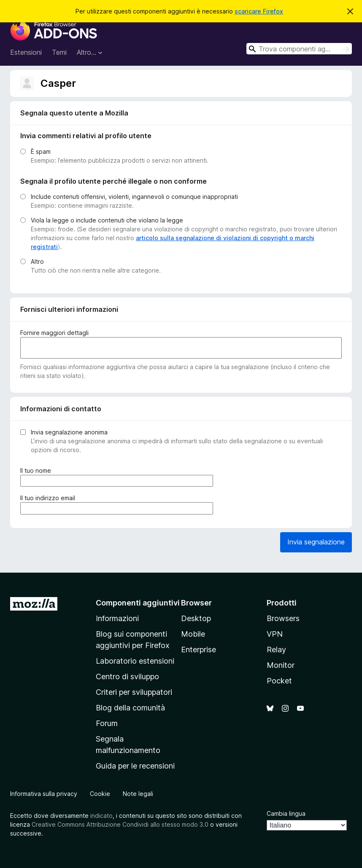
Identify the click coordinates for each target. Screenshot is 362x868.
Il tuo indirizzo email (49, 498)
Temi (59, 52)
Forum (107, 723)
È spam (41, 151)
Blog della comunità (130, 708)
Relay (276, 650)
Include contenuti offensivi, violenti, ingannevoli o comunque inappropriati (134, 197)
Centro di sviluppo (127, 676)
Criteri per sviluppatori (134, 692)
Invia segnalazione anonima (69, 432)
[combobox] (299, 49)
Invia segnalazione (316, 542)
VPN (275, 634)
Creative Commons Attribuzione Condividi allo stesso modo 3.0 (120, 824)
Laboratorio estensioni (135, 661)
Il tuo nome (37, 470)
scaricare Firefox (259, 11)
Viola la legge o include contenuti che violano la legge (107, 220)
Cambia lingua (286, 813)
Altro (37, 261)
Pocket (279, 681)
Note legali (138, 794)
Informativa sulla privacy (44, 794)
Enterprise (199, 650)
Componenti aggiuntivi (138, 603)
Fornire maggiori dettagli (54, 333)
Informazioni (117, 618)
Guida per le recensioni (135, 766)
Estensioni (26, 52)
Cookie (100, 794)
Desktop (196, 618)
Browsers (283, 618)
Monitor (281, 665)
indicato (101, 816)
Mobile (193, 634)
